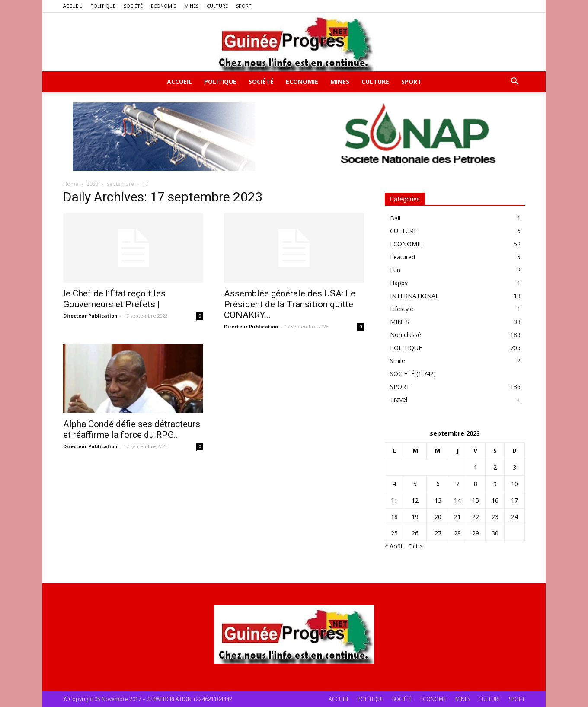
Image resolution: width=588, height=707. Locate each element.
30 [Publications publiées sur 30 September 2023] (495, 533)
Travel (399, 400)
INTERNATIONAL (414, 296)
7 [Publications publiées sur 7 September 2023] (457, 484)
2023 (93, 184)
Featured (403, 257)
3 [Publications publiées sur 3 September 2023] (514, 467)
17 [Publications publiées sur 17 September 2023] (514, 500)
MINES (191, 6)
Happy (399, 283)
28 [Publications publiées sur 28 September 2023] (457, 533)
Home (71, 184)
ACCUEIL (73, 6)
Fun (395, 270)
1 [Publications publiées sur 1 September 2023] (476, 467)
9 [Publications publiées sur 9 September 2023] (495, 484)
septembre (120, 184)
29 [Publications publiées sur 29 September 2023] (476, 533)
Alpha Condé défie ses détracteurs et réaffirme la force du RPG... (132, 429)
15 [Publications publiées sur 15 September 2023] (476, 500)
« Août (394, 546)
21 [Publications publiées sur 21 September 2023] (457, 517)
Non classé (406, 335)
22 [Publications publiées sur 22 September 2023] (476, 517)
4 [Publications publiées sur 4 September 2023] (394, 484)
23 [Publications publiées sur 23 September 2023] (495, 517)
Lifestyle (402, 309)
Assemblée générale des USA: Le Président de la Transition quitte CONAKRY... (290, 304)
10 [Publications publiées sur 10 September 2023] (514, 484)
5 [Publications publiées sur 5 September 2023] (415, 484)
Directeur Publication (90, 316)
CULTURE (217, 6)
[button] (514, 82)
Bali (395, 218)
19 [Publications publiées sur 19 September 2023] (415, 517)
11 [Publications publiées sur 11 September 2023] (394, 500)
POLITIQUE (103, 6)
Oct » (415, 546)
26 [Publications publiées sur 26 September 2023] (415, 533)
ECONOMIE (163, 6)
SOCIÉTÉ (133, 6)
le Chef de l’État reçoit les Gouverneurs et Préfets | (114, 299)
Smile (398, 361)
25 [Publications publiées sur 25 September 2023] (394, 533)
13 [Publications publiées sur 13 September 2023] (438, 500)
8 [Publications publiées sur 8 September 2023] (476, 484)
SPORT (244, 6)
